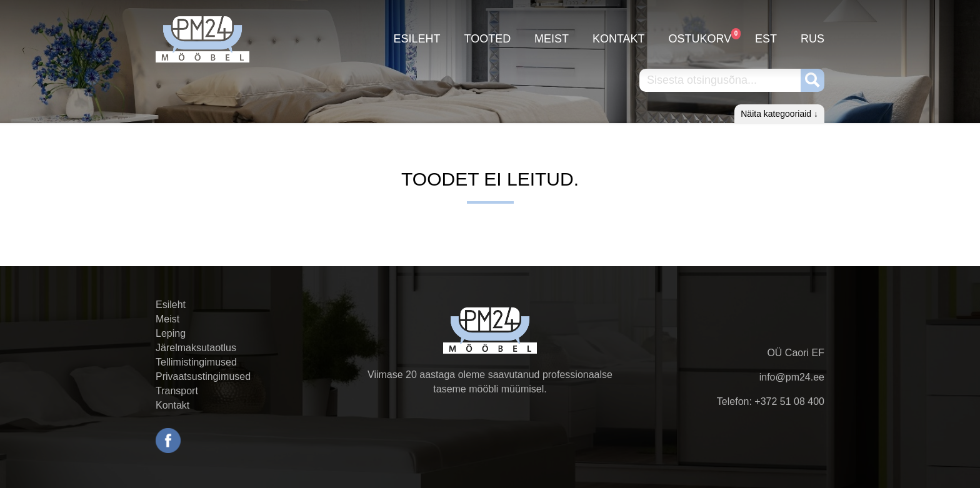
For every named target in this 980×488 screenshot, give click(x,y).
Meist (552, 39)
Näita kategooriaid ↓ (779, 114)
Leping (171, 333)
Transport (177, 391)
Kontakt (619, 39)
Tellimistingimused (196, 362)
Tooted (487, 39)
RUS (812, 39)
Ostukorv (700, 37)
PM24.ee (202, 39)
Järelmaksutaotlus (196, 348)
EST (766, 39)
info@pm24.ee (792, 377)
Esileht (417, 39)
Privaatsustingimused (203, 376)
